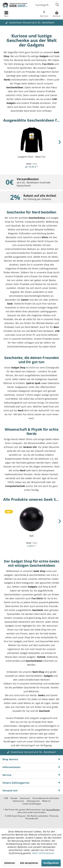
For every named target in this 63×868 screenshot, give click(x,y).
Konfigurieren (51, 863)
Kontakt (14, 798)
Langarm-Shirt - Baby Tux (31, 157)
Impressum (25, 798)
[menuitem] (57, 14)
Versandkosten (53, 810)
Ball (32, 536)
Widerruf (46, 801)
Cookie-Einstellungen (32, 804)
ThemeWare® (32, 818)
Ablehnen (10, 863)
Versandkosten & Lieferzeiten (46, 798)
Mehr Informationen (43, 853)
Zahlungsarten (33, 801)
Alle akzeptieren (29, 863)
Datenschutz (19, 801)
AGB (6, 798)
